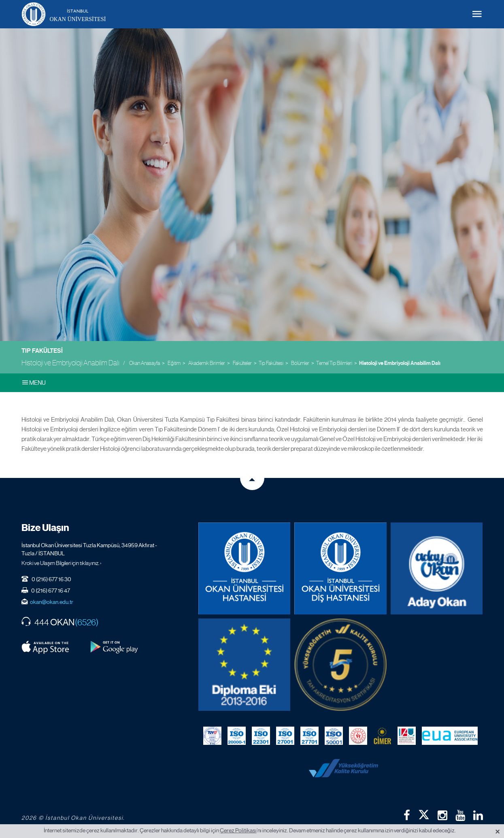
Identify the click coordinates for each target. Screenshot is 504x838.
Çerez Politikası (238, 830)
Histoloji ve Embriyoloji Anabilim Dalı (400, 363)
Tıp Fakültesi (42, 351)
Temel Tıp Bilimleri (334, 363)
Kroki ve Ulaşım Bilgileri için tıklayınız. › (62, 563)
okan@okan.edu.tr (52, 602)
